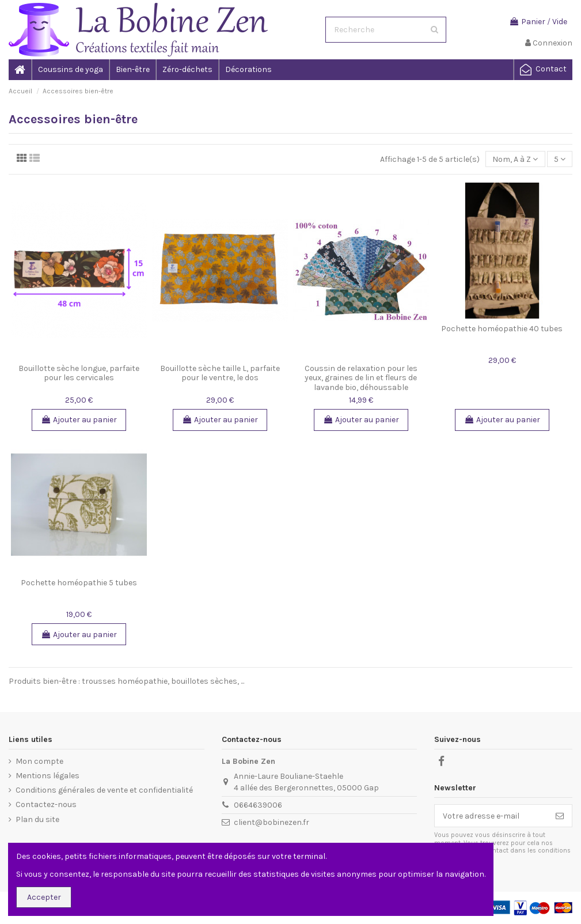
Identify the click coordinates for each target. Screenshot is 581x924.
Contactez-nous (46, 804)
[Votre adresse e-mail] (491, 816)
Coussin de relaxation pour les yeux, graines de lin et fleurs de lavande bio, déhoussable (361, 378)
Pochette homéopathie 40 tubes (502, 329)
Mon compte (39, 761)
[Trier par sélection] (515, 159)
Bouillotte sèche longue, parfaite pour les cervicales (79, 373)
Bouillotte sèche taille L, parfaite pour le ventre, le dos (220, 373)
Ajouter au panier (79, 420)
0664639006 (258, 805)
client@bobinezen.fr (271, 822)
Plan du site (37, 819)
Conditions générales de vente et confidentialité (104, 790)
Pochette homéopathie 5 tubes (79, 583)
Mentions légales (48, 776)
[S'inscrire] (560, 816)
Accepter (44, 897)
